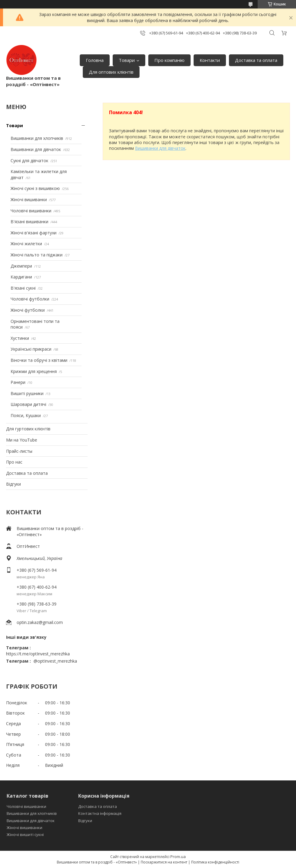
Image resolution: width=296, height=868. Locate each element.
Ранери (18, 382)
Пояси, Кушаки (26, 415)
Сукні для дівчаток (29, 161)
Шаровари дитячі (28, 404)
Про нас (14, 462)
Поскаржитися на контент (164, 862)
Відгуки (13, 484)
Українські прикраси (31, 349)
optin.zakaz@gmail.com (40, 622)
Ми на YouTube (22, 440)
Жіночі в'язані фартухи (34, 233)
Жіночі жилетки (26, 244)
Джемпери (21, 266)
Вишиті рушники (27, 393)
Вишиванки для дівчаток (36, 149)
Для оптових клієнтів (111, 72)
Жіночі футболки (28, 310)
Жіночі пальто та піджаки (37, 255)
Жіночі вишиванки (29, 199)
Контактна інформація (100, 813)
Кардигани (21, 277)
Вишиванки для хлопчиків (37, 138)
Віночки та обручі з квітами (39, 360)
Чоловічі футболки (30, 299)
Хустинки (20, 338)
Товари (127, 60)
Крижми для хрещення (34, 371)
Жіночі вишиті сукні (25, 834)
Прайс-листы (19, 451)
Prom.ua (178, 857)
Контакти (210, 60)
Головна (95, 60)
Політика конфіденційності (215, 862)
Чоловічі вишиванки (31, 211)
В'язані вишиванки (29, 222)
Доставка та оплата (256, 60)
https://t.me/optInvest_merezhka (38, 654)
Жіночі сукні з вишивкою (35, 188)
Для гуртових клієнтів (28, 429)
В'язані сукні (23, 288)
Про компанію (169, 60)
